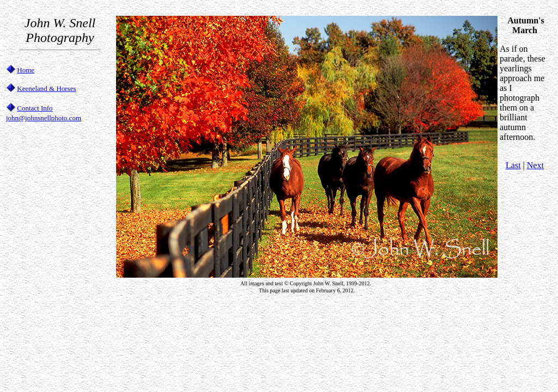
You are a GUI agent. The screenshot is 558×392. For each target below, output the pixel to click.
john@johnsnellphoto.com (44, 118)
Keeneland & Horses (46, 88)
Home (26, 70)
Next (535, 165)
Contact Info (35, 108)
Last (513, 165)
